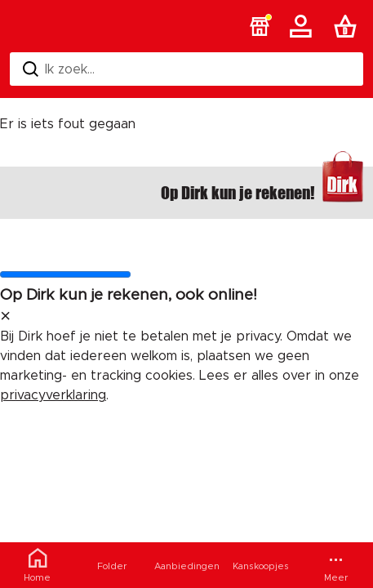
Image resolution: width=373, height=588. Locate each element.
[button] (260, 26)
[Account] (304, 26)
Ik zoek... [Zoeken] (59, 69)
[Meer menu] (336, 565)
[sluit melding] (5, 317)
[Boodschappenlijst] (349, 26)
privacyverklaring (53, 395)
